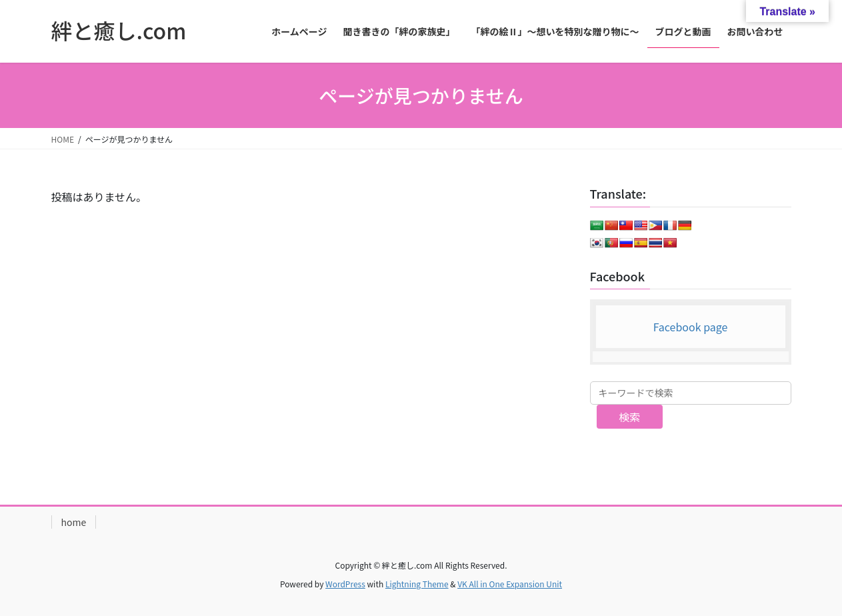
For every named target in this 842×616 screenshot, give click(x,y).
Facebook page (691, 327)
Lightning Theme (417, 584)
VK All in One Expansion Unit (510, 584)
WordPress (345, 584)
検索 (629, 417)
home (74, 522)
